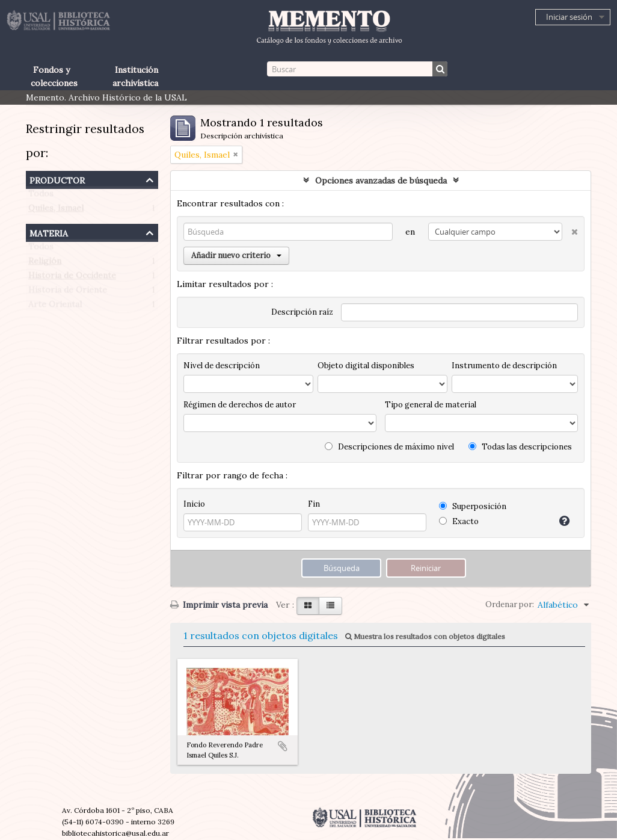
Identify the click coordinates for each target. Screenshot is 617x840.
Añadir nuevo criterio (236, 255)
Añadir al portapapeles (283, 746)
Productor (57, 179)
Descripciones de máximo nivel (389, 447)
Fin (314, 504)
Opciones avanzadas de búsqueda (381, 181)
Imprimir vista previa (219, 605)
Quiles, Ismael (56, 211)
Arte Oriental (55, 307)
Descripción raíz (302, 312)
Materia (49, 232)
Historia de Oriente (68, 292)
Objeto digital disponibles (366, 366)
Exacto (459, 521)
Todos (41, 196)
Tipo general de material (431, 405)
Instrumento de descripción (504, 366)
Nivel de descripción (222, 366)
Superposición (473, 506)
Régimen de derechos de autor (240, 405)
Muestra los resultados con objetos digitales (425, 636)
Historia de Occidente (72, 278)
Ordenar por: (510, 604)
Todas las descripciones (520, 447)
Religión (45, 264)
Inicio (194, 504)
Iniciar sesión (569, 17)
